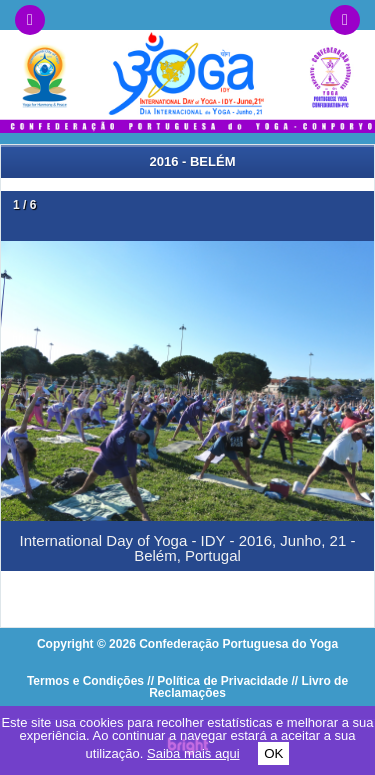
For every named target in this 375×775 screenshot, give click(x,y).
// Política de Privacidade (217, 681)
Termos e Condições (85, 681)
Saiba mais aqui (193, 753)
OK (273, 753)
